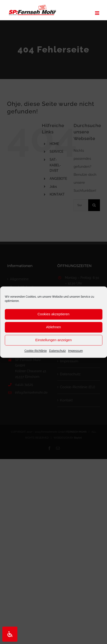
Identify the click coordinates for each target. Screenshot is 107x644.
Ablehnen (53, 327)
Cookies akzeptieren (54, 314)
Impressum (75, 351)
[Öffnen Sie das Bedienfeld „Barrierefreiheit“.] (10, 634)
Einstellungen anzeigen (53, 340)
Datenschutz (57, 351)
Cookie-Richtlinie (36, 351)
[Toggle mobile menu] (97, 13)
